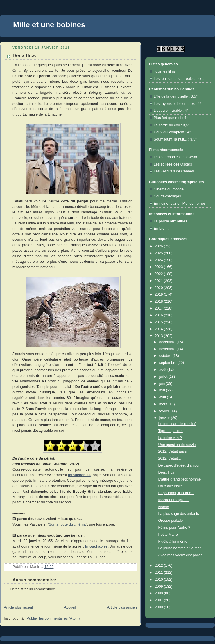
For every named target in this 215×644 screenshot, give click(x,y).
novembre (168, 349)
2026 (160, 246)
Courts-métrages (167, 196)
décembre (168, 342)
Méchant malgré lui (174, 500)
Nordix (164, 507)
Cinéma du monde (169, 189)
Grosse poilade (171, 521)
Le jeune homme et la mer (180, 548)
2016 (160, 315)
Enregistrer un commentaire (33, 589)
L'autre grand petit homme (180, 479)
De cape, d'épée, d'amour (179, 465)
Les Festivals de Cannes (174, 171)
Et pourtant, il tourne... (176, 493)
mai (163, 390)
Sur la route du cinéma (67, 524)
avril (163, 397)
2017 (160, 308)
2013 (160, 336)
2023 (160, 267)
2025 (160, 253)
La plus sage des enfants (179, 514)
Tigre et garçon (171, 431)
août (163, 370)
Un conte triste (170, 486)
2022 (160, 274)
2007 (160, 600)
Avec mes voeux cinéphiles (180, 555)
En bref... (161, 229)
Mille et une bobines (49, 25)
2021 (160, 281)
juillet (164, 377)
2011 (160, 573)
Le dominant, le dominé (177, 424)
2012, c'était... (170, 458)
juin (163, 384)
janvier (165, 418)
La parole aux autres (170, 221)
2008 (160, 593)
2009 (160, 587)
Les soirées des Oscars (173, 164)
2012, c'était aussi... (174, 451)
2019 (160, 294)
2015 (160, 322)
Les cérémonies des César (175, 157)
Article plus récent (18, 607)
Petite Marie (168, 535)
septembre (168, 363)
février (165, 411)
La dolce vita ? (170, 438)
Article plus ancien (122, 607)
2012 (160, 566)
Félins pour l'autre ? (174, 528)
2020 (160, 288)
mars (164, 404)
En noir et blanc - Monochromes (180, 204)
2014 (160, 329)
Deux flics (166, 472)
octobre (166, 356)
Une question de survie (177, 445)
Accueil (70, 607)
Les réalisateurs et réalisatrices (179, 79)
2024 (160, 260)
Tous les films (165, 71)
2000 (160, 607)
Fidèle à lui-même (173, 542)
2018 (160, 301)
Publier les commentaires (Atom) (53, 618)
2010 (160, 580)
